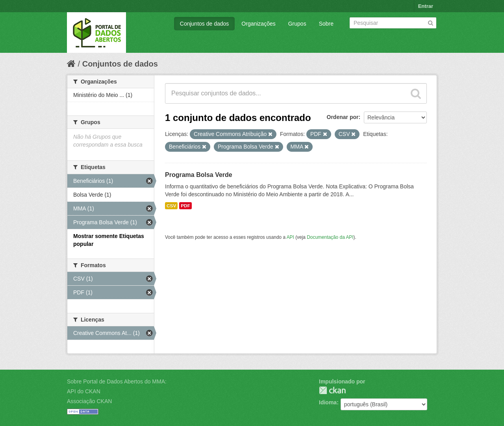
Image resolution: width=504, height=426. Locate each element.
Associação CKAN (89, 401)
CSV (171, 206)
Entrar (426, 6)
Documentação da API (330, 237)
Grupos (297, 24)
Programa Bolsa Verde (199, 175)
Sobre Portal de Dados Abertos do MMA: (117, 381)
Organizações (258, 24)
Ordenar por (343, 117)
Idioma (328, 402)
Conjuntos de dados (205, 24)
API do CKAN (84, 391)
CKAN (332, 390)
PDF (185, 206)
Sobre (326, 24)
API (290, 237)
